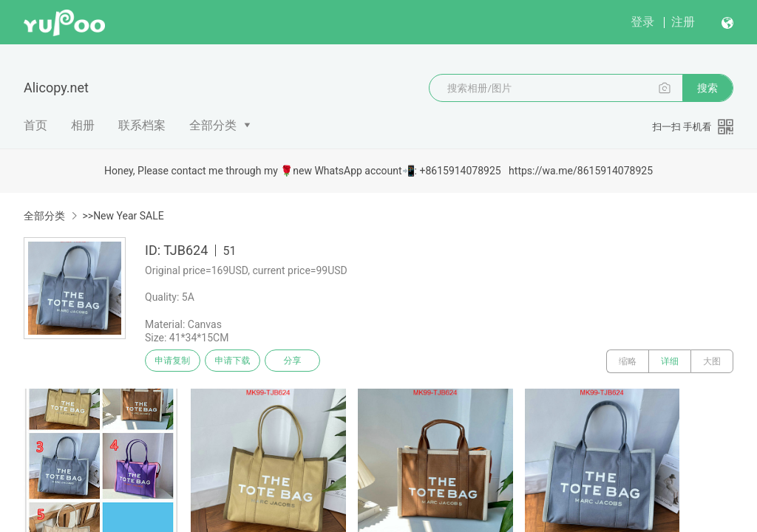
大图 (712, 361)
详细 (670, 361)
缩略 (628, 361)
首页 (35, 125)
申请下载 (242, 361)
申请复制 (176, 361)
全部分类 (213, 125)
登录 (642, 22)
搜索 (707, 88)
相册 (83, 125)
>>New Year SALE (123, 216)
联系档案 (142, 125)
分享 (309, 361)
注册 (683, 22)
